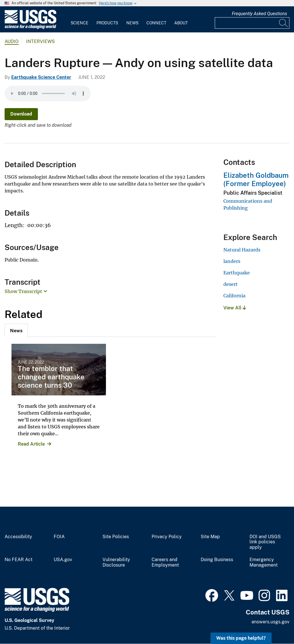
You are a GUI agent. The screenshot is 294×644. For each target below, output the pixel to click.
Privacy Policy (167, 537)
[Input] (252, 23)
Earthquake (237, 273)
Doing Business (217, 560)
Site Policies (116, 537)
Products (107, 23)
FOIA (59, 537)
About (181, 23)
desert (231, 284)
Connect (156, 23)
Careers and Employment (165, 562)
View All (235, 308)
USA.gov (63, 560)
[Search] (284, 23)
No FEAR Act (19, 560)
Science (80, 23)
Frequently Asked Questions (259, 14)
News (132, 23)
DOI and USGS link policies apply (265, 542)
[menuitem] (80, 19)
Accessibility (18, 537)
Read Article (31, 444)
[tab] (16, 330)
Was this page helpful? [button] (241, 638)
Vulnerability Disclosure (116, 562)
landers (232, 261)
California (234, 296)
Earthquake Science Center (41, 77)
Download (21, 114)
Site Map (210, 537)
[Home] (30, 28)
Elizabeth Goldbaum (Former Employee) (256, 179)
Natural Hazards (242, 250)
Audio (12, 41)
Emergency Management (264, 562)
